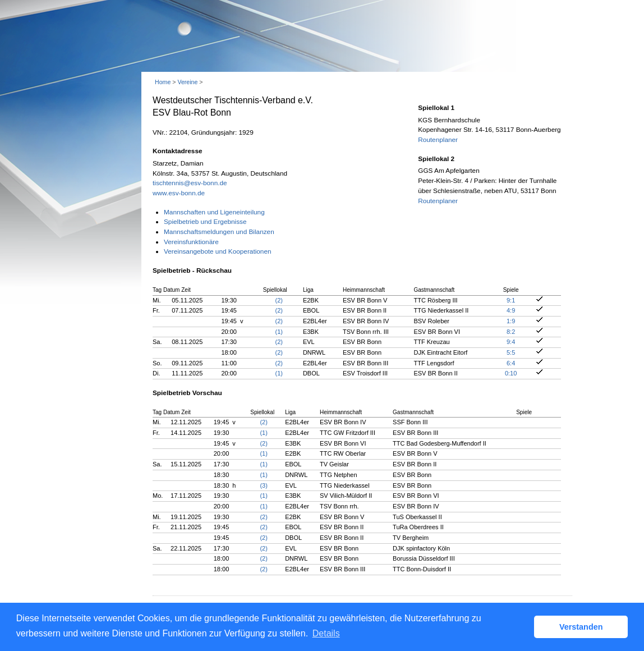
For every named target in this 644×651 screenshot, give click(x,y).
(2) (279, 300)
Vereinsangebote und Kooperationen (218, 251)
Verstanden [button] (581, 627)
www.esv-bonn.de (179, 193)
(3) (263, 485)
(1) (279, 332)
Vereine (187, 82)
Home (163, 82)
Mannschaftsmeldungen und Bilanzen (219, 232)
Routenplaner (438, 140)
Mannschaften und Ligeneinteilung (214, 212)
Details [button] (326, 633)
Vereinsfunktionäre (191, 242)
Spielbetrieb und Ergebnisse (205, 222)
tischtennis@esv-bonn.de (190, 183)
